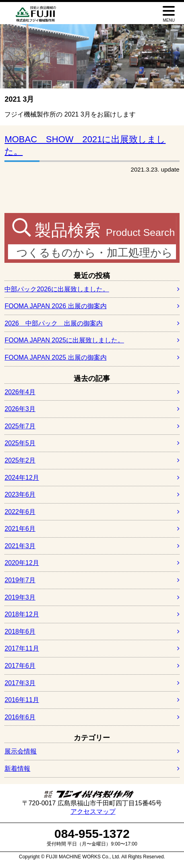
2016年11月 (22, 700)
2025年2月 (20, 460)
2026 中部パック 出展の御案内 (54, 323)
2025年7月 (20, 426)
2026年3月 (20, 409)
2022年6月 (20, 512)
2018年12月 (22, 614)
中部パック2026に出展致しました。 (57, 289)
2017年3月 (20, 683)
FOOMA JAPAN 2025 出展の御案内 (55, 357)
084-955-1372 (92, 834)
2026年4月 (20, 392)
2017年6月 (20, 666)
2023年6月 (20, 494)
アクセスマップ (93, 812)
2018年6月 (20, 632)
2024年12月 (22, 478)
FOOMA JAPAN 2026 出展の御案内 (55, 306)
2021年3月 (20, 546)
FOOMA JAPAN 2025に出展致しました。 (64, 340)
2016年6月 (20, 717)
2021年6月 (20, 529)
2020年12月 (22, 563)
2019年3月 (20, 597)
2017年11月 (22, 648)
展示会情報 (21, 751)
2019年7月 (20, 580)
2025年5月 (20, 443)
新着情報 (17, 769)
